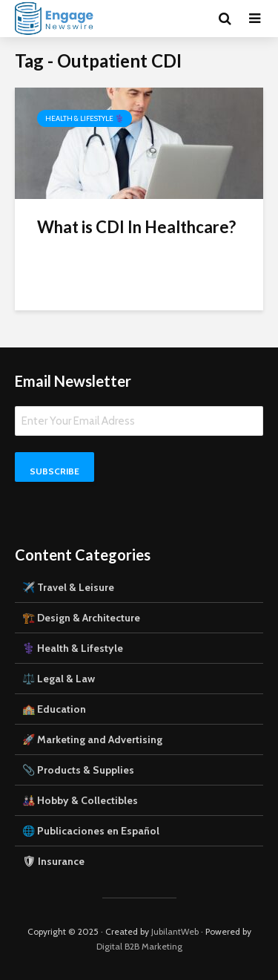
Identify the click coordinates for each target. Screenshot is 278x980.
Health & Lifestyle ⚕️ (85, 118)
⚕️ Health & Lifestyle (73, 648)
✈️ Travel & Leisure (68, 587)
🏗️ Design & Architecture (81, 618)
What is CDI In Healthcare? (136, 227)
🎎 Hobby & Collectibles (80, 800)
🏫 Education (54, 709)
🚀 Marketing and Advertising (92, 739)
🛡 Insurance (53, 861)
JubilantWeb (175, 931)
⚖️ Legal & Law (59, 679)
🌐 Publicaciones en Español (91, 831)
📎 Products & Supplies (78, 770)
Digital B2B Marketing (139, 946)
